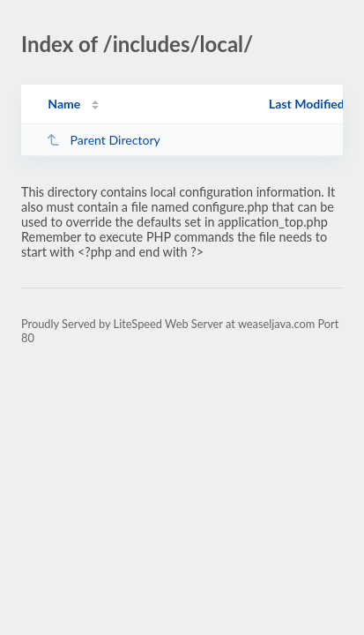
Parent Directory (103, 140)
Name (64, 104)
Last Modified (307, 104)
